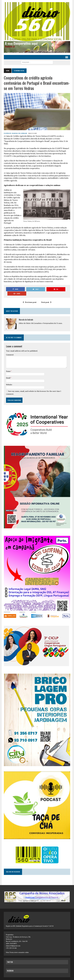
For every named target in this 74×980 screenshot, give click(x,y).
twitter (10, 957)
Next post (46, 296)
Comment (10, 348)
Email (8, 371)
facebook (10, 966)
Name (8, 365)
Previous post (29, 296)
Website (9, 378)
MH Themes (47, 978)
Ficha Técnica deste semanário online (17, 948)
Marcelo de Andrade (19, 134)
